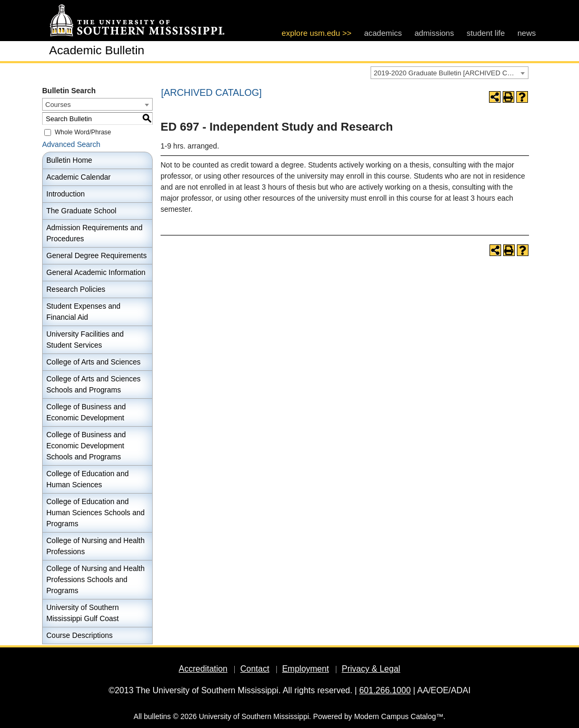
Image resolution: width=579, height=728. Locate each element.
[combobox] (450, 73)
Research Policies (76, 289)
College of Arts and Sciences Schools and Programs (93, 384)
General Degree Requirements (97, 255)
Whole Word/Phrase (83, 132)
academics (383, 33)
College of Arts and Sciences (93, 362)
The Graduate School (81, 211)
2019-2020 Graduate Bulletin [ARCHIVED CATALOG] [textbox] (451, 73)
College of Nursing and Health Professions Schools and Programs (96, 579)
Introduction (66, 194)
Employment (306, 669)
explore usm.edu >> (317, 33)
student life (486, 33)
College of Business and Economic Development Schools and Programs (86, 446)
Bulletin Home (69, 160)
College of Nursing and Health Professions (96, 546)
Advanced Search (71, 144)
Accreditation (203, 669)
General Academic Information (96, 272)
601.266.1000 (385, 690)
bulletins (157, 716)
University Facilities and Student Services (85, 340)
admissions (434, 33)
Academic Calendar (78, 177)
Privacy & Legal (371, 669)
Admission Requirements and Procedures (94, 233)
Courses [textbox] (58, 105)
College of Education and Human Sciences (87, 479)
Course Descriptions (79, 635)
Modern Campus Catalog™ (399, 716)
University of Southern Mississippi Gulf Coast (83, 613)
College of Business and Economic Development (86, 412)
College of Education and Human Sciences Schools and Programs (96, 513)
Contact (254, 669)
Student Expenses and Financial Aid (83, 312)
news (527, 33)
